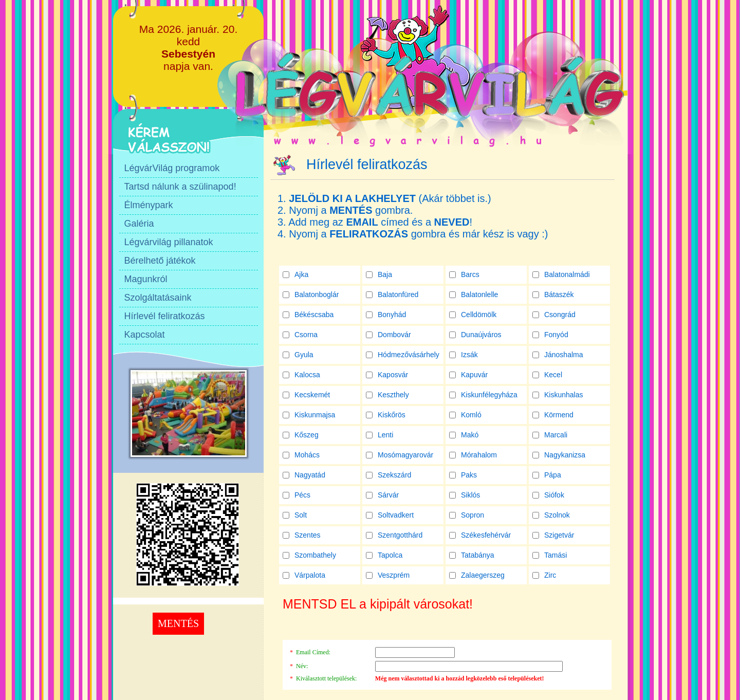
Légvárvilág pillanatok (169, 242)
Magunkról (146, 279)
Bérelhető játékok (160, 261)
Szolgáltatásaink (158, 298)
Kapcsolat (145, 335)
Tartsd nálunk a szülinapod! (180, 187)
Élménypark (149, 205)
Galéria (139, 224)
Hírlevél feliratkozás (165, 316)
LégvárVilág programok (172, 168)
